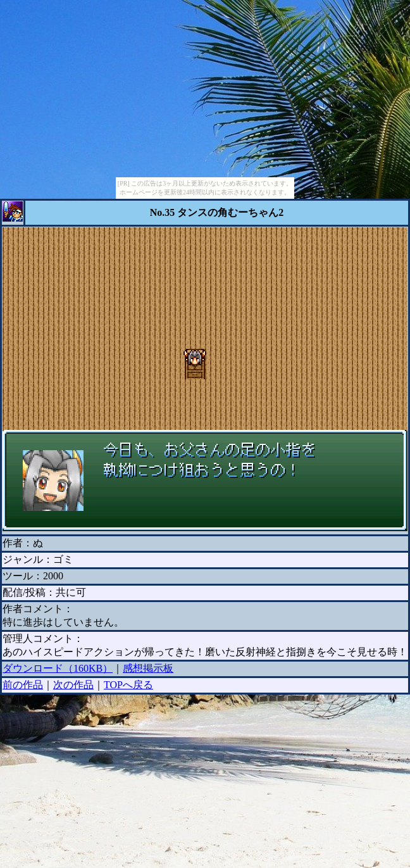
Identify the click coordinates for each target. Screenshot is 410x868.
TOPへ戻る (128, 685)
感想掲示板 (148, 668)
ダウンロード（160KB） (58, 668)
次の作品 (73, 685)
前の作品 (23, 685)
